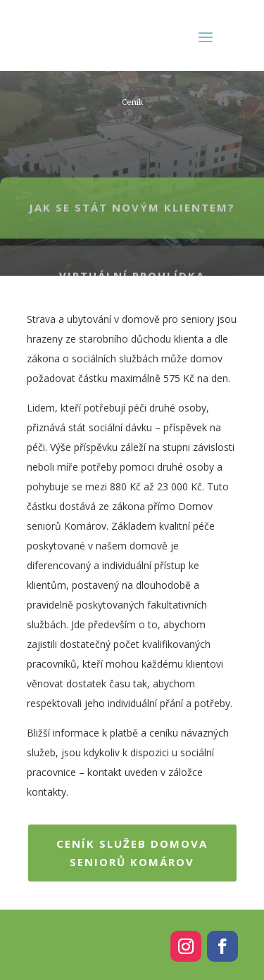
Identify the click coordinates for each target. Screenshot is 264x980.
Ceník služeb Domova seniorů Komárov (132, 853)
